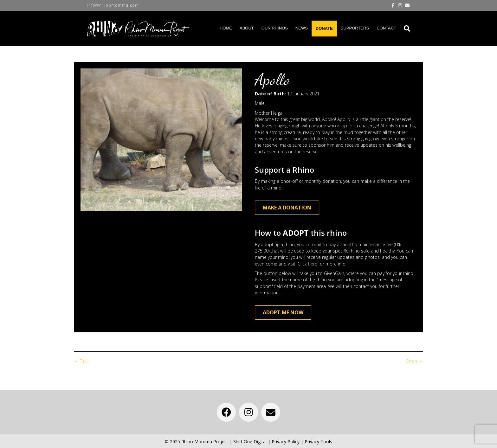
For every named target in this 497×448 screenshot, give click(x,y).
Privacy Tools (318, 442)
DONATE (324, 28)
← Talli (81, 361)
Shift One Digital (250, 442)
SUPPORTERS (355, 28)
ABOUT (247, 28)
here (313, 264)
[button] (226, 412)
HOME (226, 28)
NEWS (302, 28)
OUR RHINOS (275, 28)
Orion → (414, 361)
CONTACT (386, 28)
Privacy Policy (286, 442)
